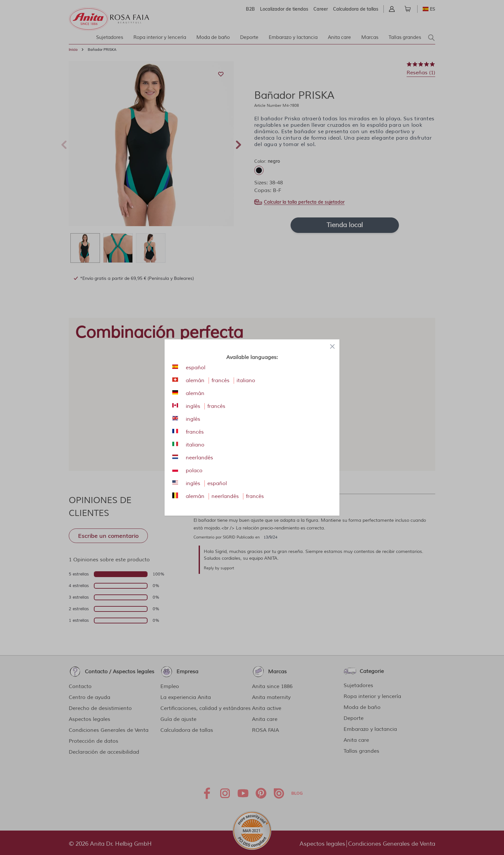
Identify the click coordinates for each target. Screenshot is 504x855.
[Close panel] (332, 346)
